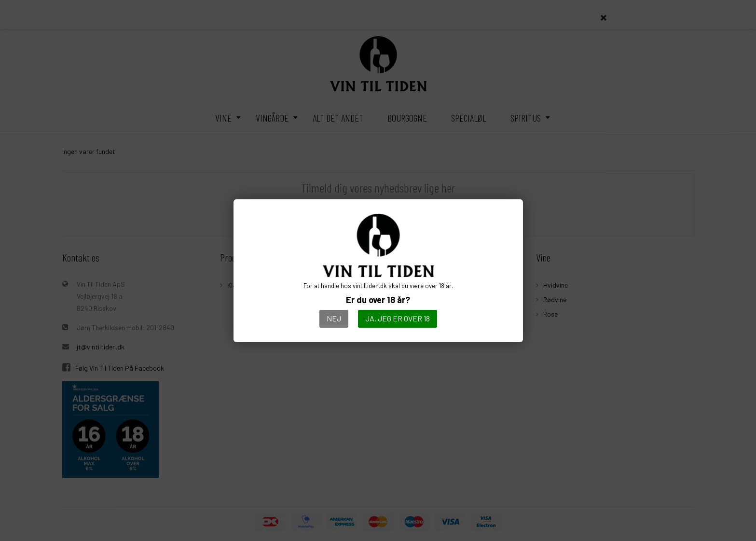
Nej (334, 318)
